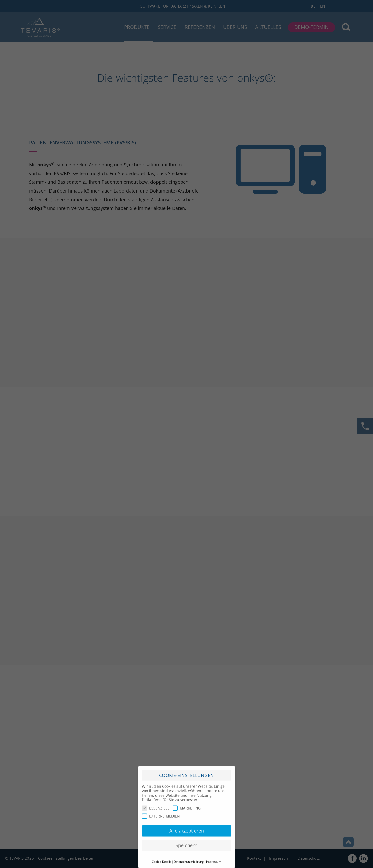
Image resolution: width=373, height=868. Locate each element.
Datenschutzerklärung (189, 859)
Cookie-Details (162, 859)
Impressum (214, 859)
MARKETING (187, 806)
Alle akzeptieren (187, 828)
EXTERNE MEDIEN (161, 814)
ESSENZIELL (156, 806)
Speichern (187, 843)
